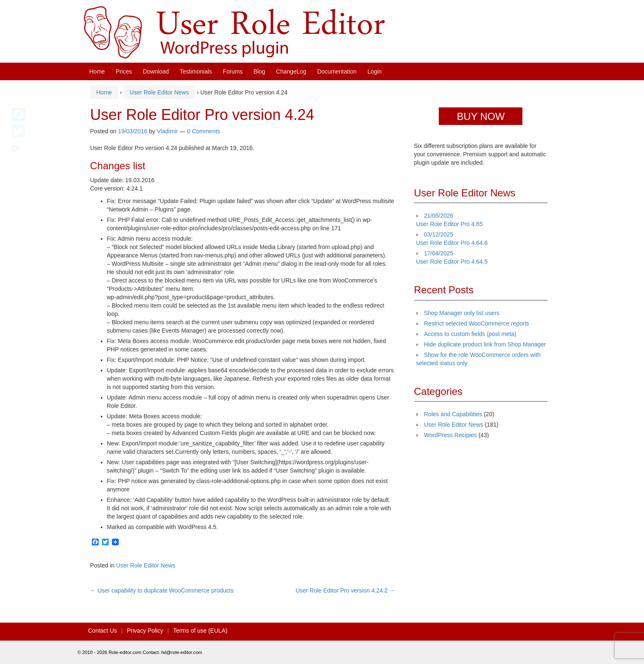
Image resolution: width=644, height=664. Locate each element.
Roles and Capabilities (453, 414)
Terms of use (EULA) (200, 631)
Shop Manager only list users (462, 313)
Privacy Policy (145, 631)
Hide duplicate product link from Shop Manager (485, 344)
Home (97, 71)
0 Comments (203, 131)
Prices (124, 71)
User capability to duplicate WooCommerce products (162, 590)
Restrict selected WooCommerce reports (477, 323)
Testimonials (196, 71)
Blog (260, 71)
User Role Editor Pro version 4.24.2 (345, 590)
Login (374, 71)
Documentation (337, 71)
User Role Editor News (159, 92)
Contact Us (103, 631)
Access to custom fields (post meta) (470, 334)
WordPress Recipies (451, 435)
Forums (233, 71)
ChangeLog (291, 71)
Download (156, 71)
